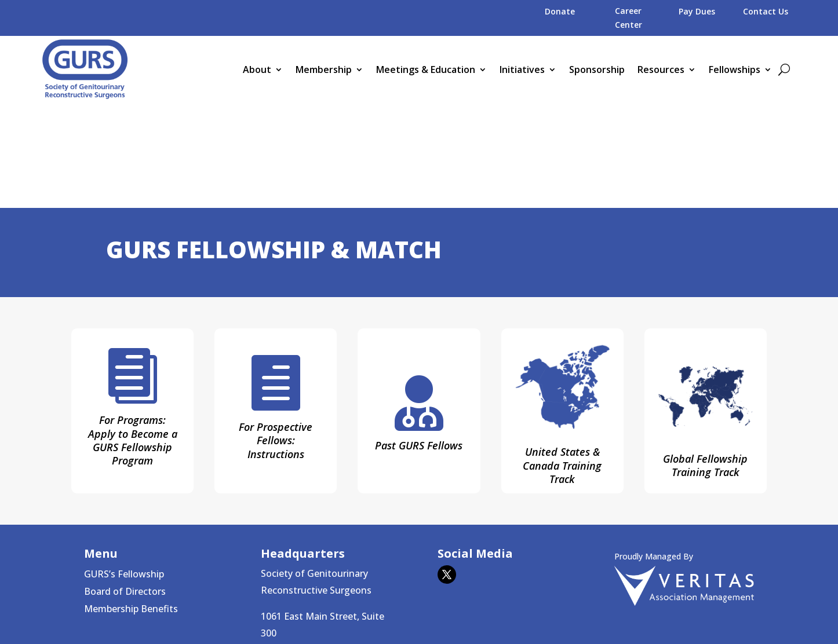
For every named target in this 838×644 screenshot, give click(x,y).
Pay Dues (697, 11)
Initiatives (522, 69)
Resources (661, 69)
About (257, 69)
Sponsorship (597, 69)
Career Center (628, 18)
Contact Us (766, 11)
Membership (324, 69)
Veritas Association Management (491, 611)
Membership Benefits (131, 505)
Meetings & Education (426, 69)
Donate (560, 11)
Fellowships (735, 69)
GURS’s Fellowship (124, 470)
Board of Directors (125, 488)
